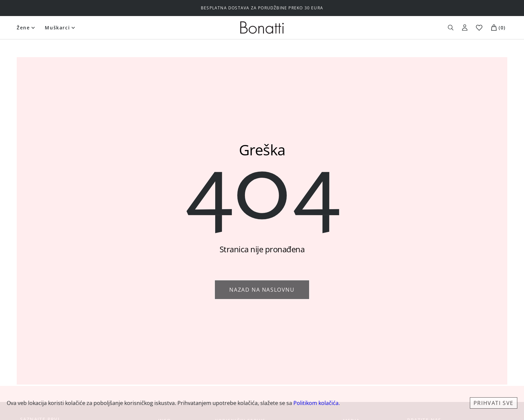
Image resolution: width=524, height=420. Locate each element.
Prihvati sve (494, 403)
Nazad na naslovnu (262, 290)
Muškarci (57, 28)
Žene (23, 28)
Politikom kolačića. (317, 403)
